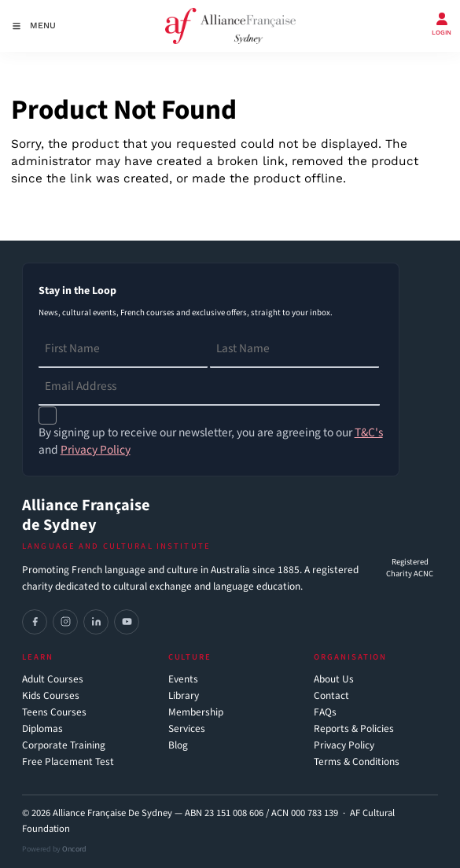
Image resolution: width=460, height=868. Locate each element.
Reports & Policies (354, 729)
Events (183, 680)
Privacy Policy (344, 746)
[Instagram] (65, 622)
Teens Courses (54, 713)
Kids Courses (51, 696)
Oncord (74, 849)
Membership (196, 713)
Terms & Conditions (357, 762)
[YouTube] (127, 622)
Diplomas (42, 729)
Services (187, 729)
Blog (178, 746)
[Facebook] (35, 622)
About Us (334, 680)
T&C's (369, 432)
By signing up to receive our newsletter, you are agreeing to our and (211, 441)
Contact (331, 696)
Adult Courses (53, 680)
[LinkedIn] (96, 622)
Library (184, 696)
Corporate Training (64, 746)
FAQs (325, 713)
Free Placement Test (68, 762)
